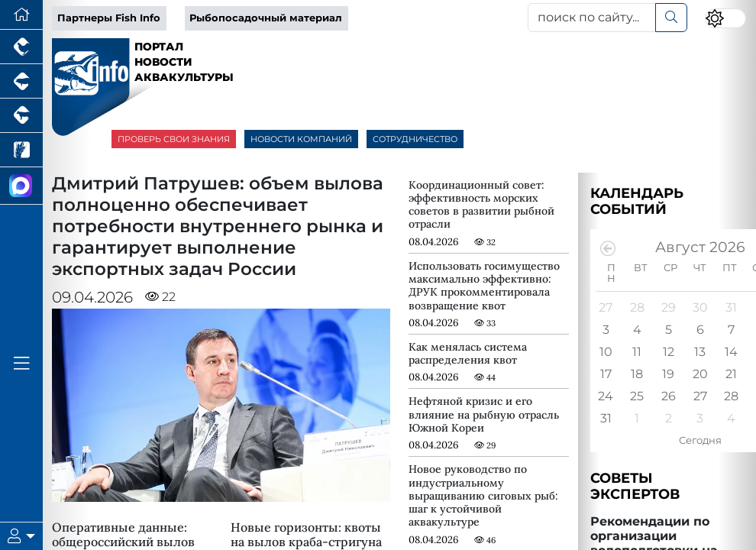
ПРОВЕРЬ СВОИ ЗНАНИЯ (174, 139)
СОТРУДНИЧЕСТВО (415, 139)
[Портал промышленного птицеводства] (21, 47)
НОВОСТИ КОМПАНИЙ (301, 139)
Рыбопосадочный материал (266, 18)
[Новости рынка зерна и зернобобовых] (21, 150)
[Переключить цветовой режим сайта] (725, 19)
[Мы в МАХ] (21, 186)
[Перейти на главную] (21, 15)
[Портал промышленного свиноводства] (21, 81)
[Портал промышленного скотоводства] (21, 116)
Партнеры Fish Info (109, 18)
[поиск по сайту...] (592, 18)
